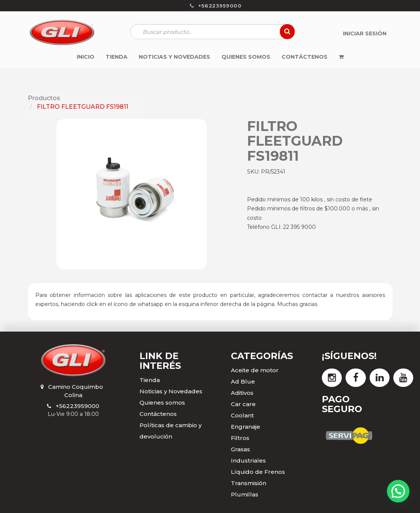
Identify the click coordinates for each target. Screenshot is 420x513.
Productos (44, 98)
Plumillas (245, 494)
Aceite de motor (255, 370)
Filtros (240, 438)
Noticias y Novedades (171, 391)
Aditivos (242, 393)
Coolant (242, 415)
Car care (243, 404)
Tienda (150, 380)
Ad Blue (243, 381)
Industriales (248, 460)
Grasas (240, 449)
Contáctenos (158, 414)
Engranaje (246, 427)
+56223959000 (77, 406)
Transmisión (249, 483)
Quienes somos (162, 403)
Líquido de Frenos (258, 472)
